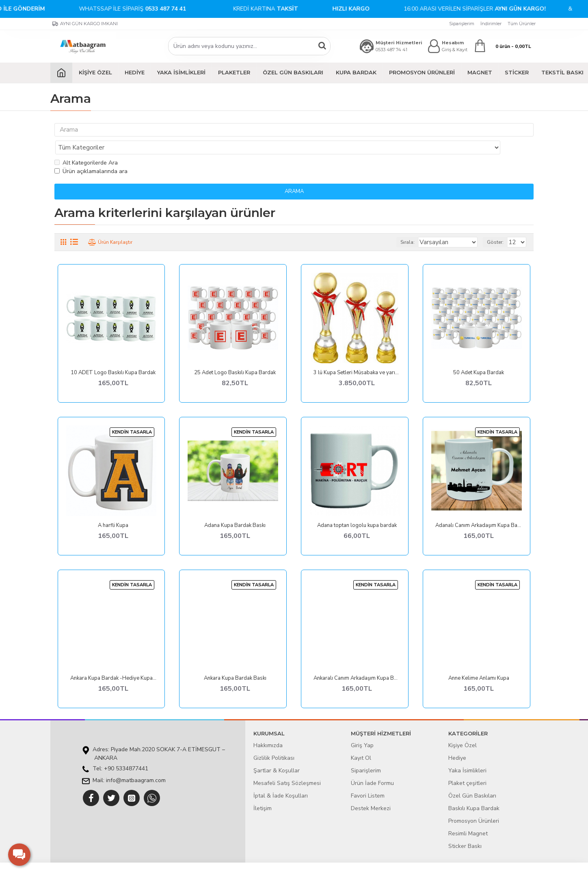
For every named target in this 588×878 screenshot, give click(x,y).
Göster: (498, 226)
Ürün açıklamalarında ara (91, 155)
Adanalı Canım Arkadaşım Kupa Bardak (479, 510)
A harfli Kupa (113, 510)
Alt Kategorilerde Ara (86, 147)
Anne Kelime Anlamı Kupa (479, 662)
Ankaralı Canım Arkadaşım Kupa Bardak (357, 662)
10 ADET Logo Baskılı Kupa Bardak (113, 357)
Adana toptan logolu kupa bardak (357, 510)
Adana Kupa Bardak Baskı (235, 510)
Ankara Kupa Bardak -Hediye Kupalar (113, 662)
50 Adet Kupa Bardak (479, 357)
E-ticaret (288, 868)
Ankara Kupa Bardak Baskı (235, 662)
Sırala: (416, 226)
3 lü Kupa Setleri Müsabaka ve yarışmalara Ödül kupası (357, 357)
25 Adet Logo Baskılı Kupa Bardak (235, 357)
